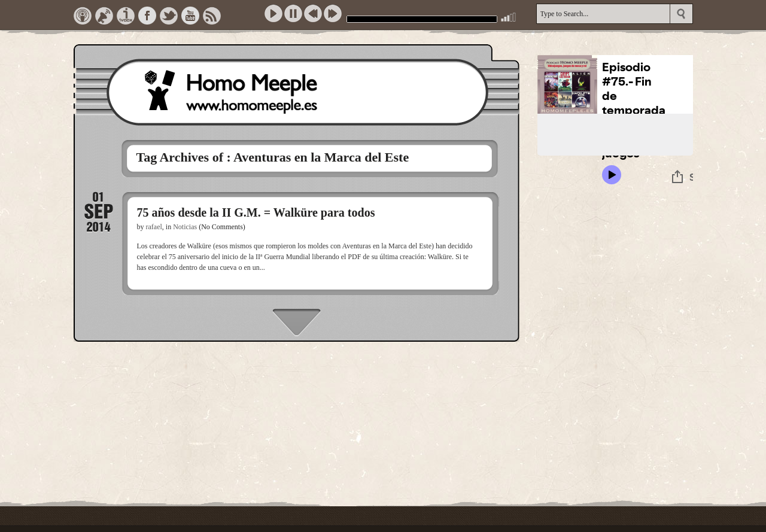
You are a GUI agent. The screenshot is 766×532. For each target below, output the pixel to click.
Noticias (185, 227)
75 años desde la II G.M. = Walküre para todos (256, 212)
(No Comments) (222, 227)
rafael (154, 227)
